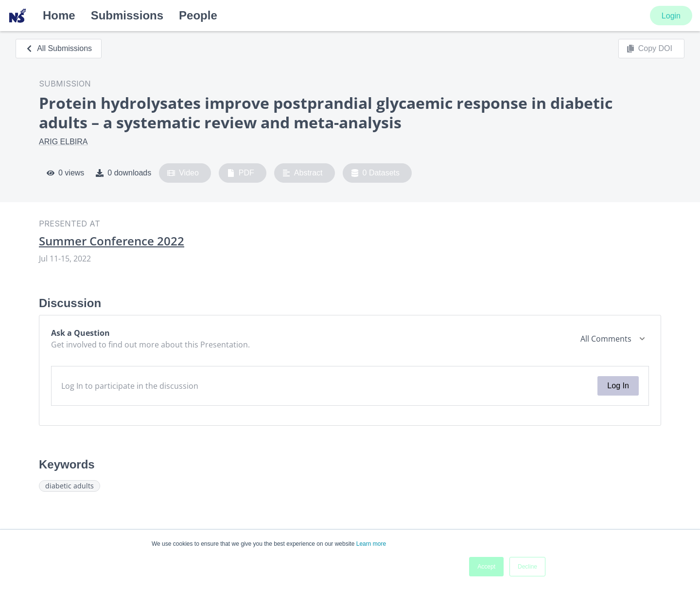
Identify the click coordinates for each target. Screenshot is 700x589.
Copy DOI (649, 49)
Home (59, 15)
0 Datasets (376, 173)
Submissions (127, 15)
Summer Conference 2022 (112, 241)
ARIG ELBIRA (63, 142)
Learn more (371, 544)
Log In (618, 386)
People (198, 15)
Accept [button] (486, 567)
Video (183, 173)
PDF (241, 173)
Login (671, 16)
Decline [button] (527, 567)
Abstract (303, 173)
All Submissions (59, 48)
